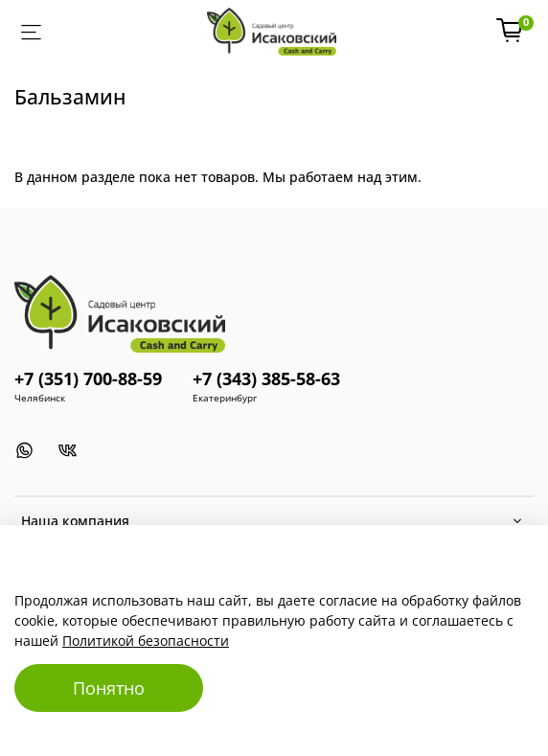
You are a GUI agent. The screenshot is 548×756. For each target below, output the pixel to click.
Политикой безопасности (146, 641)
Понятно (109, 688)
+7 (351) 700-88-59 (88, 378)
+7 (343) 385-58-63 (266, 378)
